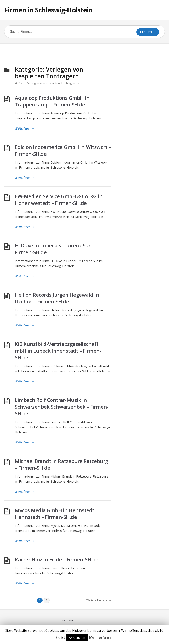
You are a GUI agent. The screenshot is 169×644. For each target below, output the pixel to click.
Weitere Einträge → (99, 600)
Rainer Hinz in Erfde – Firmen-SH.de (57, 559)
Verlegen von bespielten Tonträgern (52, 83)
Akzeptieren (77, 638)
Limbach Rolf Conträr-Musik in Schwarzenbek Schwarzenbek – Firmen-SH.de (62, 407)
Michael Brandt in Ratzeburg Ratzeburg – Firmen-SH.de (61, 464)
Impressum (67, 620)
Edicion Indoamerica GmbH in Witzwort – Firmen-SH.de (63, 150)
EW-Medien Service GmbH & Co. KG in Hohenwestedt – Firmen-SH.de (59, 200)
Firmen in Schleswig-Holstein (48, 10)
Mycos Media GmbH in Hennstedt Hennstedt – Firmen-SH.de (55, 514)
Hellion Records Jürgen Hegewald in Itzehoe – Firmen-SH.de (57, 298)
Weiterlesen (25, 128)
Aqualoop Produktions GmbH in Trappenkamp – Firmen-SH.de (52, 101)
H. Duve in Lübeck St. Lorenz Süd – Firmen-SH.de (55, 249)
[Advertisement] (85, 50)
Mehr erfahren (101, 637)
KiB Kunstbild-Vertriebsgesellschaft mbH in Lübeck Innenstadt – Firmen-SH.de (58, 351)
